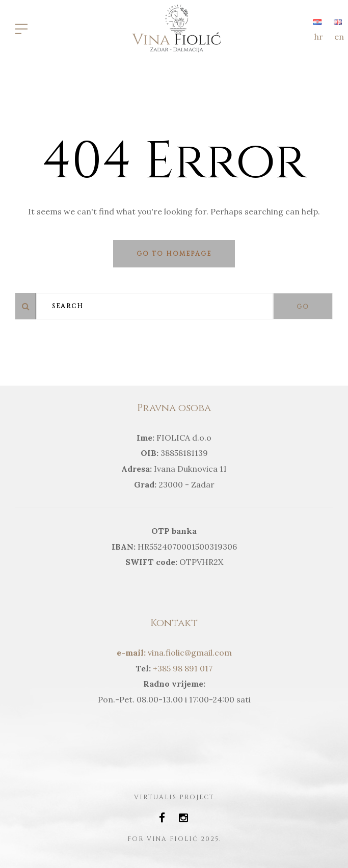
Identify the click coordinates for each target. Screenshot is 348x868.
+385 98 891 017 (182, 668)
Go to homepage (174, 254)
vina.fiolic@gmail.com (174, 653)
